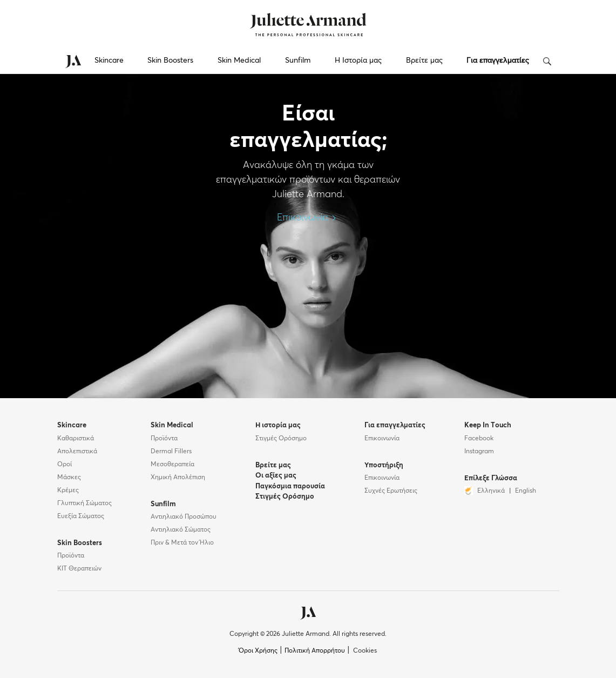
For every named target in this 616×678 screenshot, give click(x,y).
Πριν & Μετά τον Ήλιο (182, 543)
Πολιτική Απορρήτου (315, 651)
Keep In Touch (488, 425)
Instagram (479, 452)
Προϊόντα (71, 556)
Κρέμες (68, 491)
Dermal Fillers (171, 452)
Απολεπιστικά (77, 452)
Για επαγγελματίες (498, 61)
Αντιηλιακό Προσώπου (184, 517)
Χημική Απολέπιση (178, 478)
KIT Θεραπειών (79, 569)
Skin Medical (239, 61)
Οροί (65, 465)
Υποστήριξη (384, 465)
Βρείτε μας (424, 61)
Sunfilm (298, 61)
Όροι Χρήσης (258, 651)
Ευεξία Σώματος (81, 516)
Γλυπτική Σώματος (84, 504)
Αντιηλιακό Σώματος (181, 530)
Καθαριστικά (76, 439)
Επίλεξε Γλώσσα (491, 478)
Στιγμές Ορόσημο (281, 439)
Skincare (109, 61)
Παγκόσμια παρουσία (290, 486)
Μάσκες (69, 478)
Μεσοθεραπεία (172, 465)
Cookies (365, 651)
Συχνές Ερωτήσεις (391, 491)
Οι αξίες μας (276, 476)
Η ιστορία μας (278, 425)
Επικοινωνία (308, 218)
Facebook (479, 439)
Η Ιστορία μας (358, 61)
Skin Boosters (170, 61)
